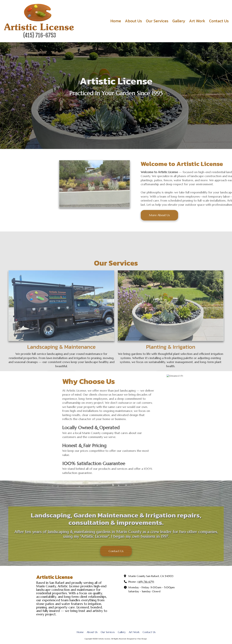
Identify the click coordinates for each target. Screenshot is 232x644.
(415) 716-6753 (146, 582)
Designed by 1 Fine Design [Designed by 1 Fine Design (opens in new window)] (137, 639)
